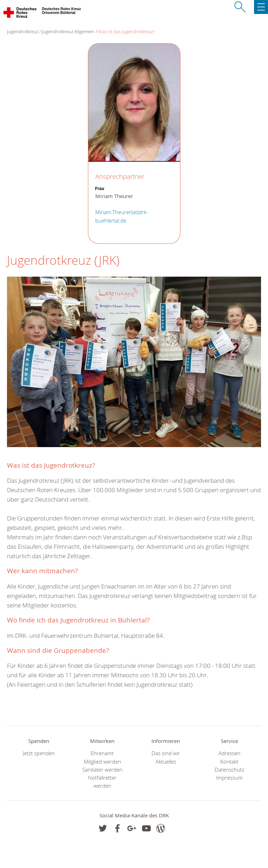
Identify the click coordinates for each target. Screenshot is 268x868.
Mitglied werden (102, 762)
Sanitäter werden (102, 770)
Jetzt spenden (39, 753)
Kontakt (229, 762)
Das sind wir (166, 753)
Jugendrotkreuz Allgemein (68, 31)
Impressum (229, 778)
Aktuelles (166, 762)
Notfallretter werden (102, 782)
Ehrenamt (102, 753)
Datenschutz (229, 770)
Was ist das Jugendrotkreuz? (126, 31)
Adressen (229, 753)
